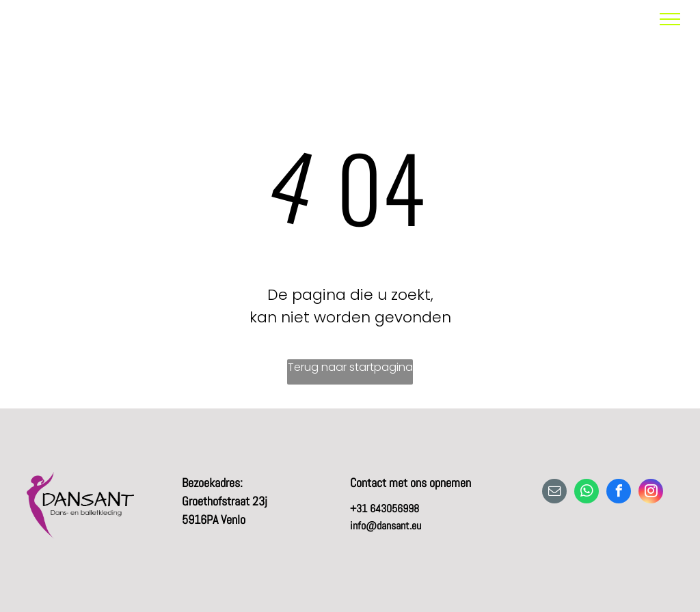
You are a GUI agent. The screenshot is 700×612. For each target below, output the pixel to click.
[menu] (670, 19)
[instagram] (651, 493)
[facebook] (619, 493)
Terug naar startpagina (350, 367)
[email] (554, 493)
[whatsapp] (587, 493)
